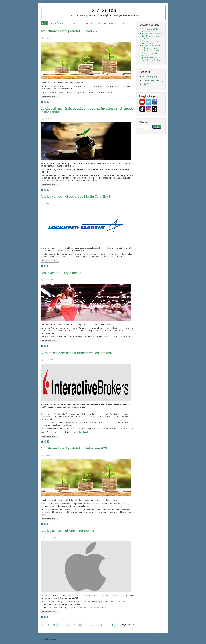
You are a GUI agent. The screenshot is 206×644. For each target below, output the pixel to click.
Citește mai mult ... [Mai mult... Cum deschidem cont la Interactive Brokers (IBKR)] (50, 436)
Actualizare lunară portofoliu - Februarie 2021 (74, 448)
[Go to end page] (112, 625)
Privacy (113, 23)
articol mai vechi (81, 432)
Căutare (139, 125)
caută (157, 127)
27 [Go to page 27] (75, 625)
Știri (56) (146, 84)
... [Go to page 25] (64, 625)
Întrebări (102, 23)
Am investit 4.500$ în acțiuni (61, 273)
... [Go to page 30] (91, 625)
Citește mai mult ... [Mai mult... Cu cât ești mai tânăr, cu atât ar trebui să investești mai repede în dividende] (50, 184)
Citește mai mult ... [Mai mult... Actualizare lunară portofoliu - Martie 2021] (50, 96)
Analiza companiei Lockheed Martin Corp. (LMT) (76, 197)
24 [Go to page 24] (59, 625)
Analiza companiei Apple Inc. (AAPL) (67, 531)
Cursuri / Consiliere (59, 23)
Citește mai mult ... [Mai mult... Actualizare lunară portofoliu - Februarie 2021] (50, 519)
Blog (44, 23)
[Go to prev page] (48, 625)
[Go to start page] (43, 625)
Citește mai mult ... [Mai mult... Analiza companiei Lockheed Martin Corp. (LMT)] (50, 261)
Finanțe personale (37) (153, 80)
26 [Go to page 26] (69, 625)
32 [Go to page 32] (101, 625)
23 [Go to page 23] (54, 625)
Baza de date (88, 23)
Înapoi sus (161, 639)
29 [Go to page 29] (86, 625)
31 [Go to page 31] (96, 625)
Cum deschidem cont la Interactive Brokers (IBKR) (78, 353)
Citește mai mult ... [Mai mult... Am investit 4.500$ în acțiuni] (50, 341)
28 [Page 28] (80, 625)
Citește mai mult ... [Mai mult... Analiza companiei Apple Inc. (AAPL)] (50, 612)
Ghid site (75, 23)
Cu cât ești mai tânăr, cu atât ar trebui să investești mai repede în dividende (87, 110)
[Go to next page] (107, 625)
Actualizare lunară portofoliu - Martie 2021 (71, 31)
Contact (123, 23)
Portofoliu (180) (149, 77)
